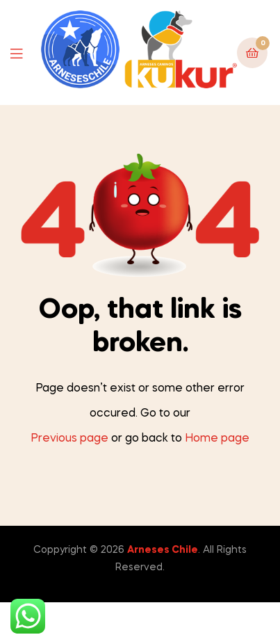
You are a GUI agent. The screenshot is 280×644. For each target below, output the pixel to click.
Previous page (69, 439)
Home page (217, 439)
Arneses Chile (163, 550)
